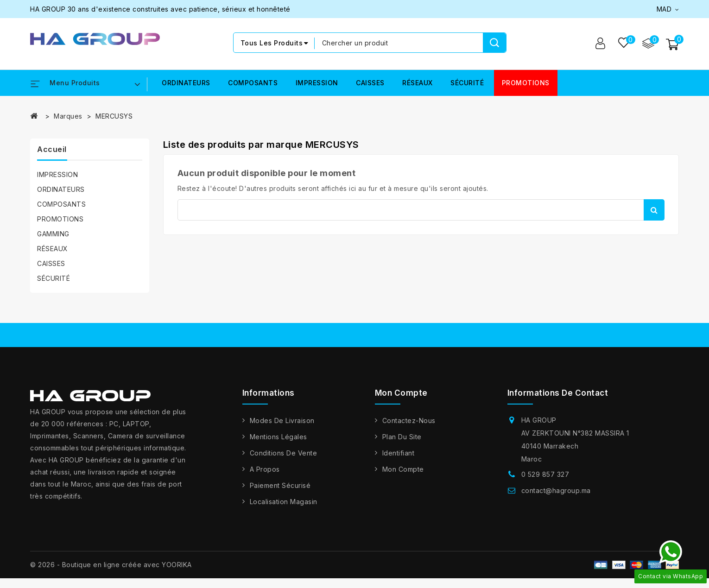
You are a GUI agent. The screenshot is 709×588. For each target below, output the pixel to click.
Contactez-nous (409, 420)
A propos (265, 469)
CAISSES (370, 83)
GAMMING (53, 234)
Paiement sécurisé (280, 485)
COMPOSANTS (253, 83)
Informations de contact (558, 393)
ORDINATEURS (186, 83)
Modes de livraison (282, 420)
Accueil (52, 150)
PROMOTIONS (526, 83)
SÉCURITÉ (467, 83)
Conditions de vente (284, 453)
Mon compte (403, 469)
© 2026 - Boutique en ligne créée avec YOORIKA (111, 565)
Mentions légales (279, 437)
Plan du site (402, 437)
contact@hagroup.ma (556, 490)
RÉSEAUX (418, 83)
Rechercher (654, 210)
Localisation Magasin (284, 502)
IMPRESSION (317, 83)
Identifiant (399, 453)
